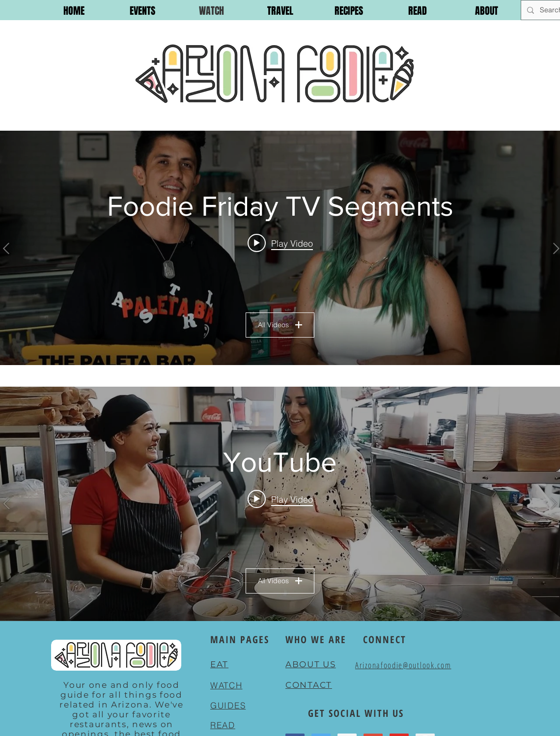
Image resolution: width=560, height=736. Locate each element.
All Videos (280, 325)
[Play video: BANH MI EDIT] (280, 499)
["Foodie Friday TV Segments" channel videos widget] (280, 248)
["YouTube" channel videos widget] (280, 504)
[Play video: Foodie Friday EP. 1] (280, 243)
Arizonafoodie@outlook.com (403, 665)
